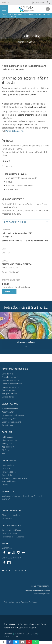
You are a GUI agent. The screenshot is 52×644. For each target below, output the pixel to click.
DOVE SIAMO (31, 634)
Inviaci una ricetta (9, 533)
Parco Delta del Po (14, 131)
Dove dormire (8, 374)
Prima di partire (8, 390)
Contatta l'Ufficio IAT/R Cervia (37, 591)
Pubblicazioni (8, 437)
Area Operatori (8, 412)
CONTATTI (8, 634)
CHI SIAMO (19, 634)
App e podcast (8, 447)
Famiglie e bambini (10, 377)
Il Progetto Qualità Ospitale (13, 415)
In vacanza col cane (10, 387)
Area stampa (7, 425)
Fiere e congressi (9, 419)
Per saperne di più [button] (15, 222)
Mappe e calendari (10, 440)
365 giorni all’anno (10, 394)
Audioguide (7, 444)
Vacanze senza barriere (12, 384)
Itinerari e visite (26, 42)
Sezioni (5, 2)
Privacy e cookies (9, 472)
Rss (4, 453)
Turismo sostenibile (10, 409)
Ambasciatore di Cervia (12, 530)
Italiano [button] (39, 3)
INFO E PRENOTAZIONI (40, 586)
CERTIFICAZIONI (11, 637)
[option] (26, 331)
